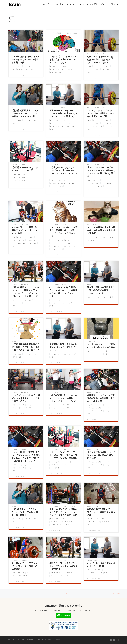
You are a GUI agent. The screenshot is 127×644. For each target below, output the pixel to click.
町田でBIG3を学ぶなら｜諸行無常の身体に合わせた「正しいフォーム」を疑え (101, 60)
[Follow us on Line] (114, 640)
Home (10, 12)
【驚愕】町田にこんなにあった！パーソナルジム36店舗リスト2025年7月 (26, 512)
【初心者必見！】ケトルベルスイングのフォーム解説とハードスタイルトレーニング (63, 398)
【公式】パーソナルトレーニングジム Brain (30, 639)
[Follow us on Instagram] (118, 640)
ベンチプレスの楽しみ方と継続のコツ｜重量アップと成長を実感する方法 (26, 398)
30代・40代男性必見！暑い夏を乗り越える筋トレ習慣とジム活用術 (101, 230)
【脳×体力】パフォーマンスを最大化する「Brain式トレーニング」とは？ (63, 60)
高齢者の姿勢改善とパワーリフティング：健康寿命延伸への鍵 (101, 512)
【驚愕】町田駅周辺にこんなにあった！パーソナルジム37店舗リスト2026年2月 (25, 114)
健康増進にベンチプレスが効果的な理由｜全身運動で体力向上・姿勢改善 (101, 398)
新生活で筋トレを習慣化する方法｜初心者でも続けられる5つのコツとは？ (101, 290)
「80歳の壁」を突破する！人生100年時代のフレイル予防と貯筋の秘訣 (26, 60)
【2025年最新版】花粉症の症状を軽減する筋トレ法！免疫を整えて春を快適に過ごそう (26, 347)
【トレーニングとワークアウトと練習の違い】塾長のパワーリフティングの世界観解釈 (63, 455)
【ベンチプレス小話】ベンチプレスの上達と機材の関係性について (101, 455)
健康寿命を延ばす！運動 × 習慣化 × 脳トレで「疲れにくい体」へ (63, 347)
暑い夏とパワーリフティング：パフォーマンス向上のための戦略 (26, 566)
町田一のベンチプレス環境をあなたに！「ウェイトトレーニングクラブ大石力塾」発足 (63, 512)
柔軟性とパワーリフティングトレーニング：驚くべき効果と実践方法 (63, 566)
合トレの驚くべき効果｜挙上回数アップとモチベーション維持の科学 (26, 230)
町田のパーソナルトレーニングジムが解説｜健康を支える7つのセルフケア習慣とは (63, 114)
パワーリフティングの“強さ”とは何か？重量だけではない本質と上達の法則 (101, 114)
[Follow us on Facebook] (111, 640)
